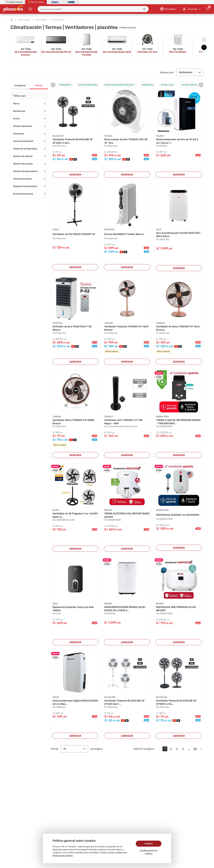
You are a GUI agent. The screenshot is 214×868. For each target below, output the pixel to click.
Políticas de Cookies (63, 856)
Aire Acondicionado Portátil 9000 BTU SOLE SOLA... (178, 235)
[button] (144, 9)
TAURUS (108, 136)
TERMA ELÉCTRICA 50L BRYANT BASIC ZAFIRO (127, 515)
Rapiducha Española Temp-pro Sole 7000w (73, 609)
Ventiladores (65, 85)
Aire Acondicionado (88, 85)
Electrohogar (22, 20)
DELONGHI (109, 229)
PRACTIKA (57, 323)
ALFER (56, 510)
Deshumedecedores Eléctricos (120, 85)
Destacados (190, 72)
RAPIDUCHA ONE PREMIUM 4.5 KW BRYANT (176, 609)
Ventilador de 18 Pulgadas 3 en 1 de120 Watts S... (75, 515)
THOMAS (109, 323)
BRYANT (108, 510)
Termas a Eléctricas (191, 85)
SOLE (159, 229)
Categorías (20, 86)
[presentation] (204, 39)
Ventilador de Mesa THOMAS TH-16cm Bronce (178, 328)
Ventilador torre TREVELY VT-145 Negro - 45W (123, 422)
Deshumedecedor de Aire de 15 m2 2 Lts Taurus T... (177, 141)
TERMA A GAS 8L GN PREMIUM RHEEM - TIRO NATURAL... (178, 422)
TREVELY (109, 417)
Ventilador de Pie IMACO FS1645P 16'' (74, 234)
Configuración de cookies (149, 852)
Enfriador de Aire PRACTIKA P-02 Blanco (72, 328)
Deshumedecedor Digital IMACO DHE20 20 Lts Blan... (75, 702)
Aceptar (149, 844)
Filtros (39, 86)
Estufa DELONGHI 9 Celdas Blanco (124, 234)
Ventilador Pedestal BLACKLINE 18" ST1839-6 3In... (177, 702)
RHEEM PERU (163, 417)
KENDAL (108, 604)
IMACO (56, 229)
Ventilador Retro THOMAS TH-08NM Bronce (73, 422)
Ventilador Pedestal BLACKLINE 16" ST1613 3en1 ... (125, 702)
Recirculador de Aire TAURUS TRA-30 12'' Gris (126, 141)
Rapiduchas (148, 85)
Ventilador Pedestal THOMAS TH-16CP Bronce (126, 328)
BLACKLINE (58, 136)
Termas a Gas (167, 85)
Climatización (57, 20)
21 (74, 749)
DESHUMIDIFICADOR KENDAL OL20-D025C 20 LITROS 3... (125, 609)
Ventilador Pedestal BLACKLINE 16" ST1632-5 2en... (73, 141)
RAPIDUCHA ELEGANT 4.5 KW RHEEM (178, 515)
